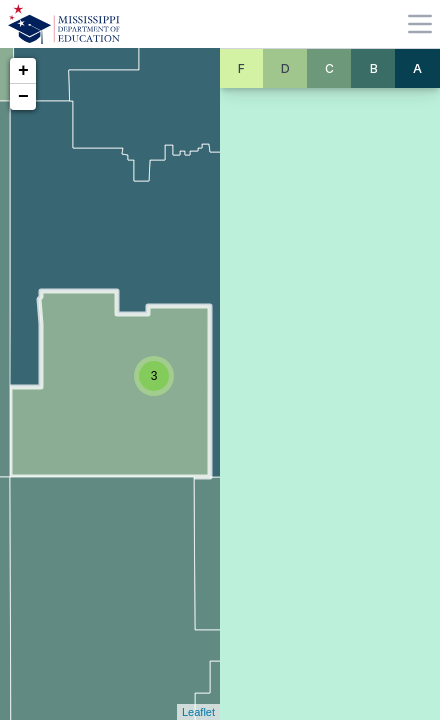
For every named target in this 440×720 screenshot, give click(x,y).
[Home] (64, 24)
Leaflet (198, 712)
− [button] (23, 97)
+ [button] (23, 71)
